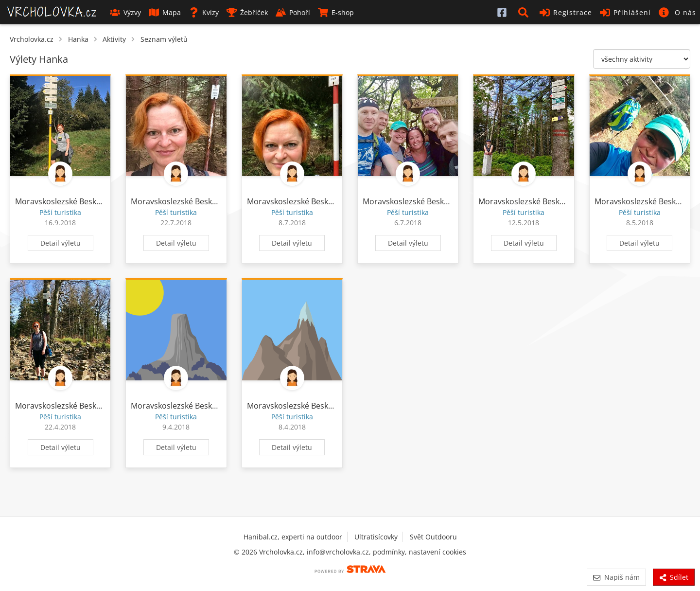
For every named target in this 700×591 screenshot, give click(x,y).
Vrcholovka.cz (32, 39)
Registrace (566, 12)
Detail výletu (61, 243)
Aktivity (114, 39)
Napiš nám (616, 577)
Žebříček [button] (247, 12)
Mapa (165, 12)
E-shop (336, 12)
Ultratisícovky (376, 537)
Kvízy (204, 12)
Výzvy (125, 12)
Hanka (78, 39)
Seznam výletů (164, 39)
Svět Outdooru (433, 537)
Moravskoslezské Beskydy (62, 201)
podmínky (389, 552)
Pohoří (293, 12)
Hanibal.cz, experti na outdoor (293, 537)
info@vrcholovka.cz (338, 552)
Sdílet (674, 577)
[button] (525, 12)
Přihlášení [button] (625, 12)
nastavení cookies (437, 552)
